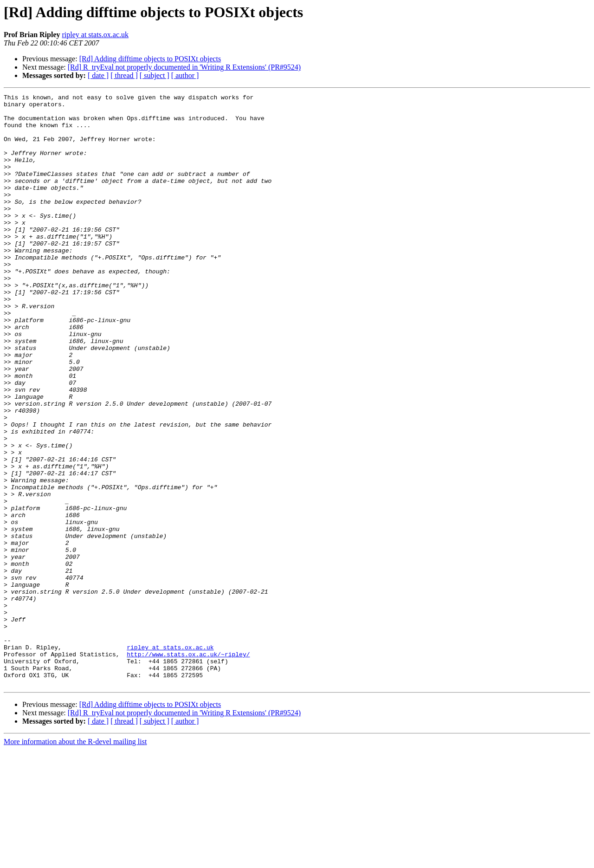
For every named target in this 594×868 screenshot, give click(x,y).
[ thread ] (124, 75)
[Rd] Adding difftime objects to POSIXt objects (150, 59)
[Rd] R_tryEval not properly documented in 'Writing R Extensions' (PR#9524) (184, 67)
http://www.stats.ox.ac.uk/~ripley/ (188, 767)
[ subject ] (155, 75)
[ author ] (185, 75)
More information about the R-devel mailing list (75, 860)
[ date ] (98, 75)
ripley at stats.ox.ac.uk (95, 35)
